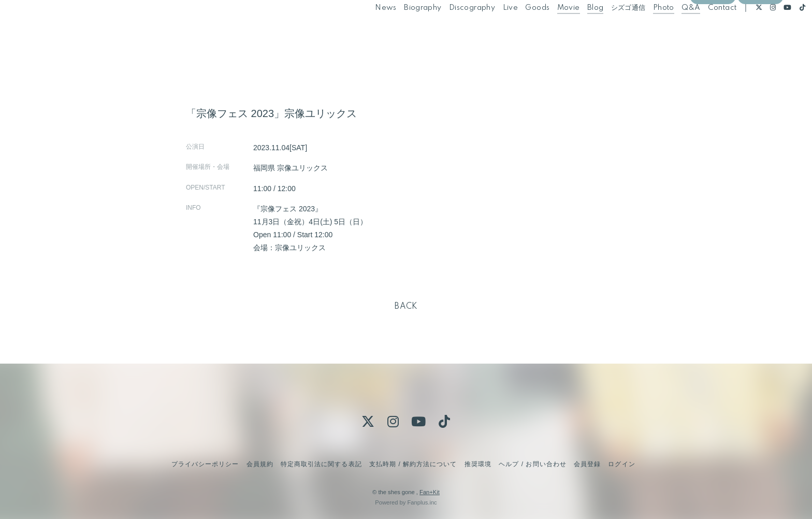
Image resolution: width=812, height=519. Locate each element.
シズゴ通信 (605, 30)
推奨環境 (478, 464)
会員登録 (713, 48)
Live (487, 30)
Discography (449, 30)
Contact (699, 30)
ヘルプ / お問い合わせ (532, 464)
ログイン (760, 48)
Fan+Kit (430, 492)
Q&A (668, 30)
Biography (400, 30)
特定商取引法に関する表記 (321, 464)
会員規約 (260, 464)
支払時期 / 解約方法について (413, 464)
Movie (545, 30)
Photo (640, 30)
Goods (514, 30)
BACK (406, 307)
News (363, 30)
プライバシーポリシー (205, 464)
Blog (572, 30)
